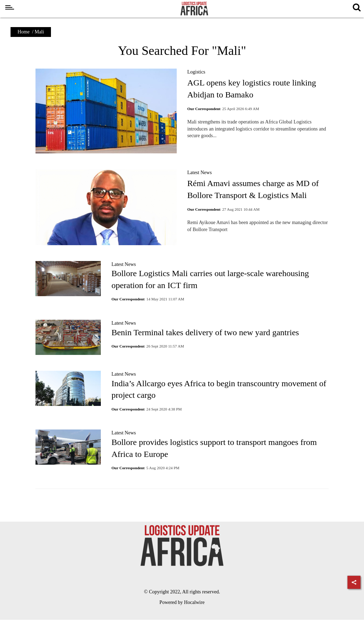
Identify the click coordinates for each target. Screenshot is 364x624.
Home (24, 32)
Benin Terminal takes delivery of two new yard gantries (205, 332)
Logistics (196, 72)
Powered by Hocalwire (182, 602)
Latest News (200, 173)
